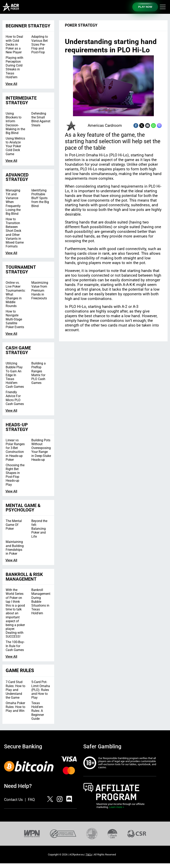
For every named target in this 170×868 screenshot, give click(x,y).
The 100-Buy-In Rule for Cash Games (15, 646)
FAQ (31, 800)
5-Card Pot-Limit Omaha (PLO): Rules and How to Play (41, 690)
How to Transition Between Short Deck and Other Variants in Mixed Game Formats (15, 233)
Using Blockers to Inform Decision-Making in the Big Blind (15, 123)
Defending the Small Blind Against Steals (41, 119)
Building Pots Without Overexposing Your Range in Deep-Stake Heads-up (41, 450)
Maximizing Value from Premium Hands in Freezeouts (40, 290)
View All (11, 84)
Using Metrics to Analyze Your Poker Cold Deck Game (15, 146)
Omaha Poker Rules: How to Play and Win (15, 707)
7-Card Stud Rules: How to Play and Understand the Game (15, 690)
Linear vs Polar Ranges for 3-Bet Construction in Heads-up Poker (15, 450)
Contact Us (13, 800)
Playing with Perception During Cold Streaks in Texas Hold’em (14, 67)
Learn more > (117, 807)
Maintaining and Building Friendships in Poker (15, 548)
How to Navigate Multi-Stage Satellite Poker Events (15, 319)
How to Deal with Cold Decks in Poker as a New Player (14, 44)
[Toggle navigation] (163, 7)
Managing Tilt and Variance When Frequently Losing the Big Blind (13, 202)
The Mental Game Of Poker (14, 525)
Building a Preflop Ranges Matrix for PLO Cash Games (39, 373)
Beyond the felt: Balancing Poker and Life (39, 529)
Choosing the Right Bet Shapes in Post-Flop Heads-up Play (15, 475)
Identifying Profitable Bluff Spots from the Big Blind (40, 198)
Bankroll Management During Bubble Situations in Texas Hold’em (41, 602)
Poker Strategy (81, 25)
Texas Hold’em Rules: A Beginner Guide (38, 711)
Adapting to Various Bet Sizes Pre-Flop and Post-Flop (40, 44)
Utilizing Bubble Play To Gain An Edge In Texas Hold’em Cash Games (15, 375)
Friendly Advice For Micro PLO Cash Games (15, 398)
